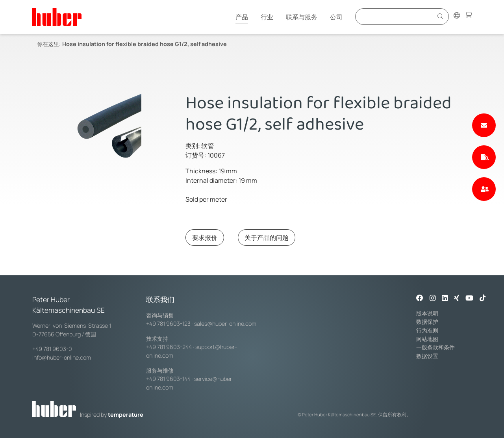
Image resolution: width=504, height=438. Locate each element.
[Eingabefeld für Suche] (395, 16)
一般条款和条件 (435, 347)
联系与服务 (302, 17)
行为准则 (427, 330)
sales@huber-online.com (225, 324)
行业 (267, 17)
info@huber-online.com (62, 357)
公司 (336, 17)
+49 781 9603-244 (169, 347)
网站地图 (427, 339)
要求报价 (205, 238)
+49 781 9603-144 (168, 379)
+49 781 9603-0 (52, 349)
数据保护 (427, 322)
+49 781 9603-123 (168, 324)
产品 (242, 17)
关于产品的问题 (267, 238)
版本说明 (427, 313)
